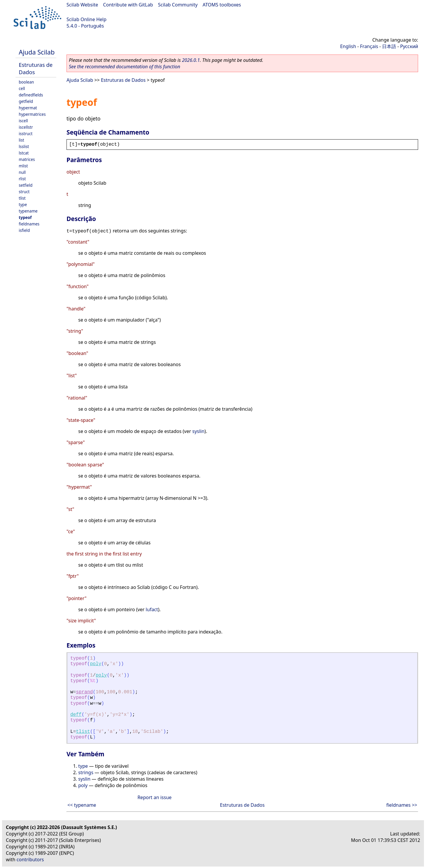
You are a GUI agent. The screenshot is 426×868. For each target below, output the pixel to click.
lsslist (24, 146)
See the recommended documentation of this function (125, 67)
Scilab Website (82, 5)
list (21, 140)
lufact (152, 609)
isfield (24, 230)
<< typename (82, 805)
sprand (84, 692)
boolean (26, 82)
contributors (30, 859)
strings (86, 772)
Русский (409, 46)
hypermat (28, 108)
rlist (22, 179)
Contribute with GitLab (128, 5)
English (348, 46)
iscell (23, 121)
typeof (25, 217)
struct (24, 192)
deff (76, 715)
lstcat (24, 153)
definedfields (31, 95)
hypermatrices (32, 114)
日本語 (389, 46)
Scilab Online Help (86, 19)
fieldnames (29, 224)
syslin (198, 431)
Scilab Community (178, 5)
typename (28, 211)
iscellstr (26, 127)
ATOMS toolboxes (222, 5)
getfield (26, 101)
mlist (23, 166)
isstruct (26, 134)
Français (369, 46)
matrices (27, 159)
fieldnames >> (402, 805)
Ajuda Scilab (37, 52)
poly (96, 664)
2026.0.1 (191, 60)
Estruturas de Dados (123, 80)
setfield (26, 185)
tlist (22, 198)
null (22, 172)
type (23, 204)
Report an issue (154, 797)
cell (22, 88)
